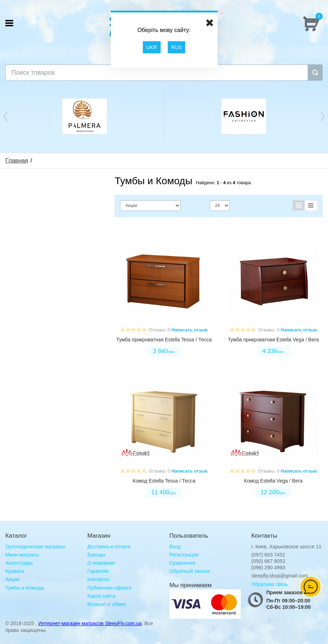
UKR (152, 47)
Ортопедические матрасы (35, 547)
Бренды (96, 555)
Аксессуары (19, 563)
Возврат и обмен (107, 604)
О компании (101, 563)
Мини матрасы (22, 555)
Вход (175, 547)
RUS (177, 47)
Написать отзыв (189, 330)
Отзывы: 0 (159, 330)
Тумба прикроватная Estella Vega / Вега (274, 340)
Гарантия (98, 571)
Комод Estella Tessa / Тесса (164, 481)
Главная (17, 161)
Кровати (15, 571)
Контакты (98, 579)
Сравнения (182, 563)
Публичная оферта (109, 588)
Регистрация (184, 555)
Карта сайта (101, 596)
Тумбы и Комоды (25, 588)
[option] (85, 116)
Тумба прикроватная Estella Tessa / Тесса (164, 340)
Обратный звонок (190, 571)
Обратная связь (270, 584)
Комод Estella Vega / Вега (273, 481)
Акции (12, 579)
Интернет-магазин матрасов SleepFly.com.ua (90, 623)
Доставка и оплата (109, 547)
